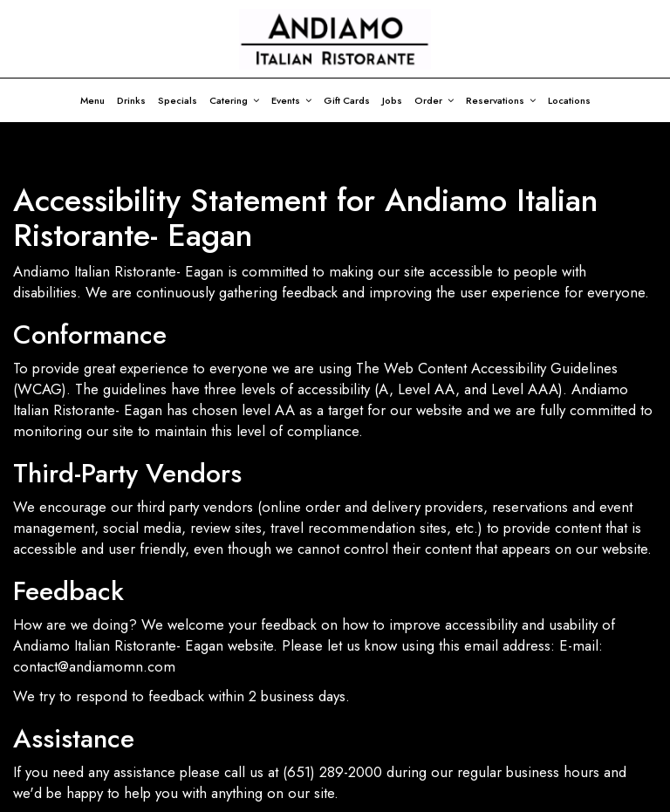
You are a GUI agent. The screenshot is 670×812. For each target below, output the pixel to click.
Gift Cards (347, 100)
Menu (92, 100)
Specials (178, 100)
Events (291, 100)
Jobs (392, 100)
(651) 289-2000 (332, 772)
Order (434, 100)
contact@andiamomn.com (94, 666)
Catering (234, 100)
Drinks (131, 100)
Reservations (501, 100)
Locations (569, 100)
